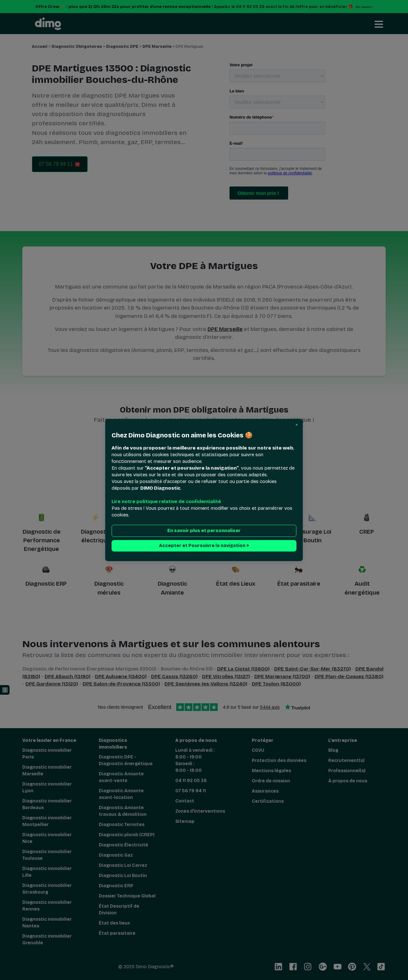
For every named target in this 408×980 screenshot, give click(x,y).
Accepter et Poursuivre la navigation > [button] (204, 546)
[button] (297, 425)
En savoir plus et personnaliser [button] (204, 531)
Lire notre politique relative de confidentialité (166, 501)
